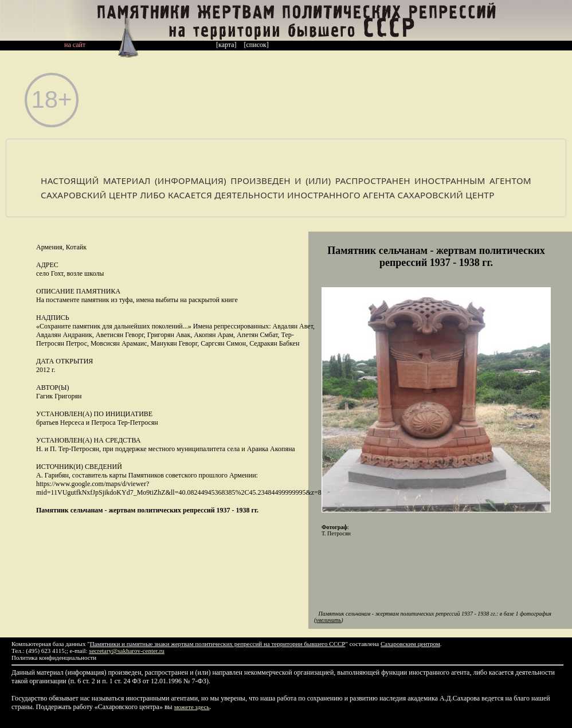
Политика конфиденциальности (54, 657)
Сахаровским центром (410, 644)
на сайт (75, 45)
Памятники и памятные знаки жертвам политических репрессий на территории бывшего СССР (218, 644)
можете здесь (192, 707)
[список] (256, 45)
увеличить (328, 620)
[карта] (226, 45)
